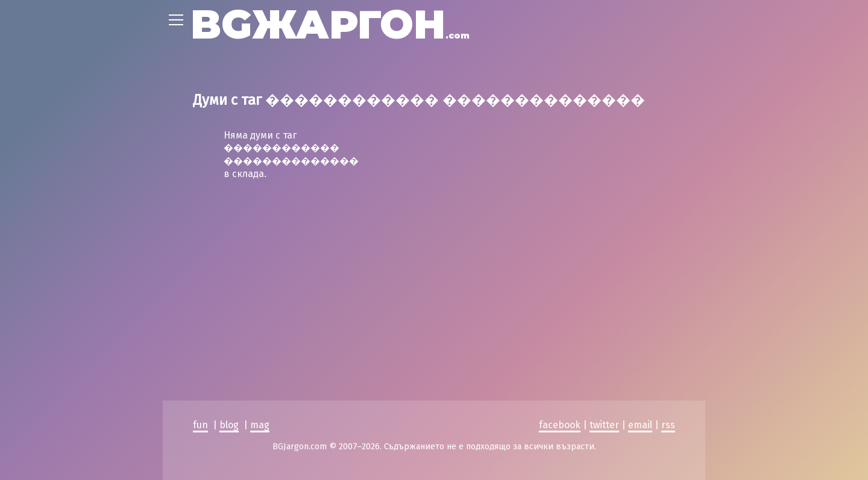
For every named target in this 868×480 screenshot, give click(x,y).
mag (260, 318)
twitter (604, 318)
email (640, 318)
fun (200, 318)
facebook (560, 318)
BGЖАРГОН (330, 24)
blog (229, 318)
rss (668, 318)
